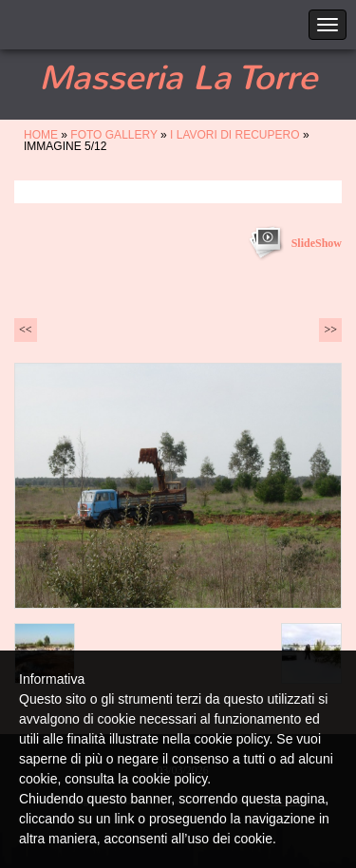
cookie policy (169, 779)
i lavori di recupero (234, 135)
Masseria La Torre (178, 78)
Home (41, 135)
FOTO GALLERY (113, 135)
